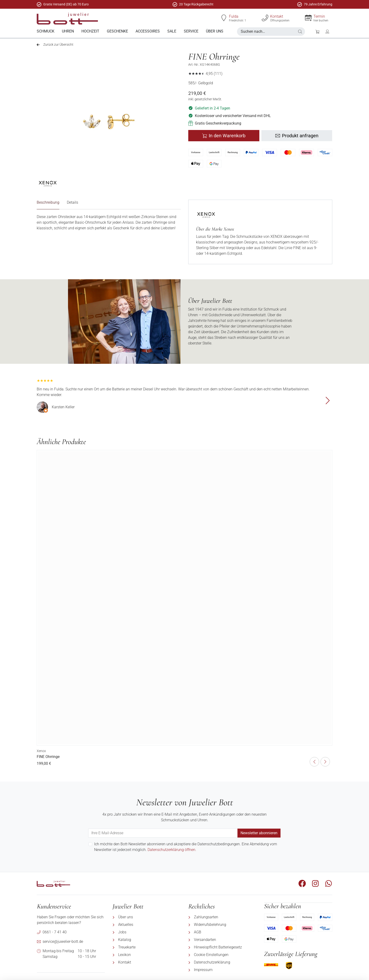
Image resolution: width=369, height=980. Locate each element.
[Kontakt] (265, 18)
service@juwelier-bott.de (63, 941)
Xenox (41, 751)
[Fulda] (224, 18)
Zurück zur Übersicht (55, 44)
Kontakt (277, 16)
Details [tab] (72, 202)
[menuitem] (46, 31)
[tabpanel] (109, 222)
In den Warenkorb (224, 135)
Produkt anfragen (297, 135)
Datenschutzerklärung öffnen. (172, 849)
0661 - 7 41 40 (55, 932)
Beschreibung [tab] (48, 202)
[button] (300, 32)
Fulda (234, 16)
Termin (319, 16)
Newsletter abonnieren (259, 833)
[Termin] (308, 18)
